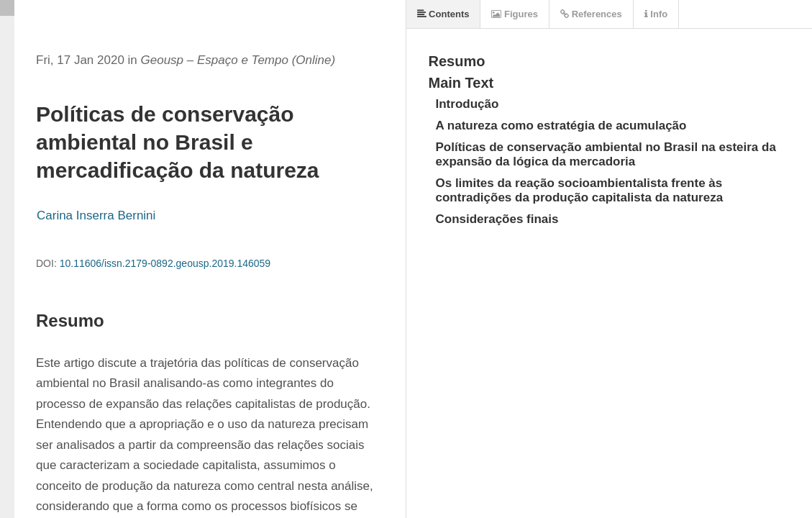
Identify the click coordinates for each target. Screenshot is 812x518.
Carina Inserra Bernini (96, 215)
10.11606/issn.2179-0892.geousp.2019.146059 (165, 263)
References (591, 14)
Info (656, 14)
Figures (515, 14)
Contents (443, 14)
